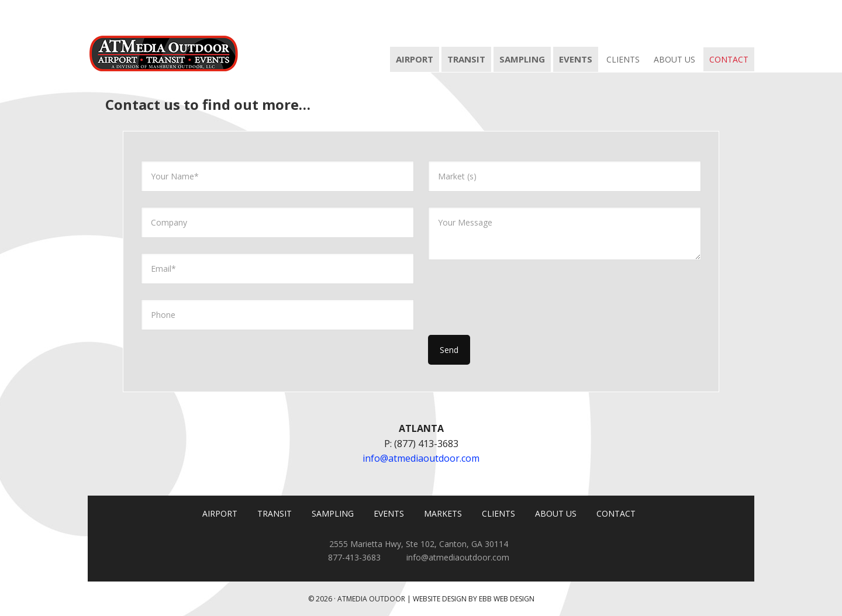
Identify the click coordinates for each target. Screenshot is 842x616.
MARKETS (443, 513)
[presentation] (517, 298)
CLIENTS (498, 513)
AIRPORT (220, 513)
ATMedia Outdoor (164, 36)
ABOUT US (556, 513)
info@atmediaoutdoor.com (421, 458)
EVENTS (389, 513)
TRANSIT (275, 513)
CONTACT (616, 513)
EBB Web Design (507, 599)
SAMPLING (333, 513)
